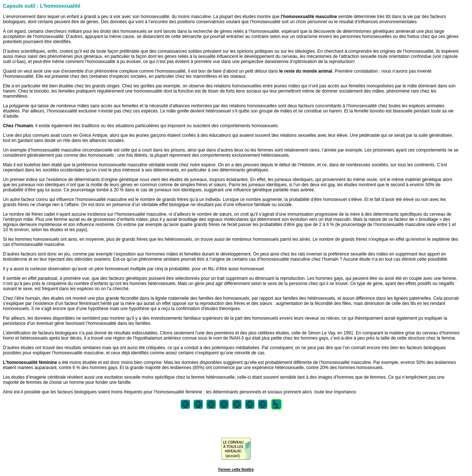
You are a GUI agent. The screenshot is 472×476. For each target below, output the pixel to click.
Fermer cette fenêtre (236, 470)
